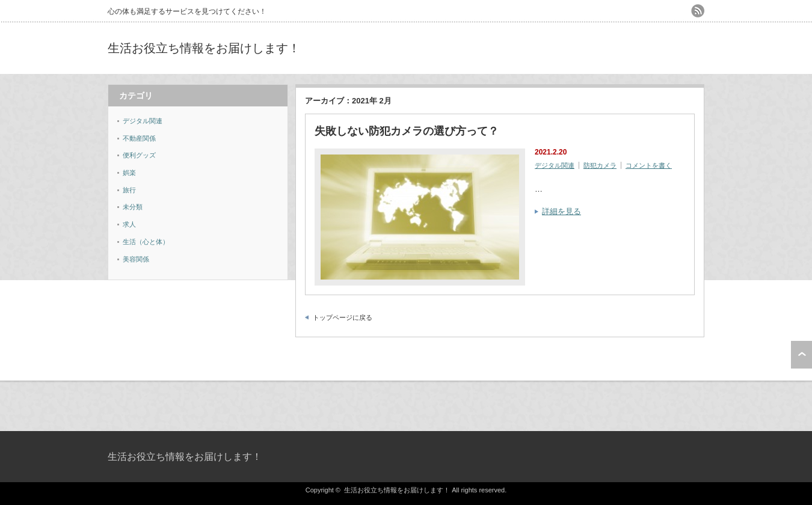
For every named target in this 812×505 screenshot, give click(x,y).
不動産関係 (139, 138)
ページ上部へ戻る (801, 355)
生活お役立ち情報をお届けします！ (204, 48)
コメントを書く (649, 165)
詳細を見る (561, 211)
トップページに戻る (343, 317)
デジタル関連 (555, 165)
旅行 (129, 190)
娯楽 (129, 173)
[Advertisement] (564, 48)
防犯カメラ (600, 165)
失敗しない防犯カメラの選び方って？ (407, 131)
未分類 (133, 207)
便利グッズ (139, 155)
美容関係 (136, 259)
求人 (129, 224)
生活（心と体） (146, 242)
